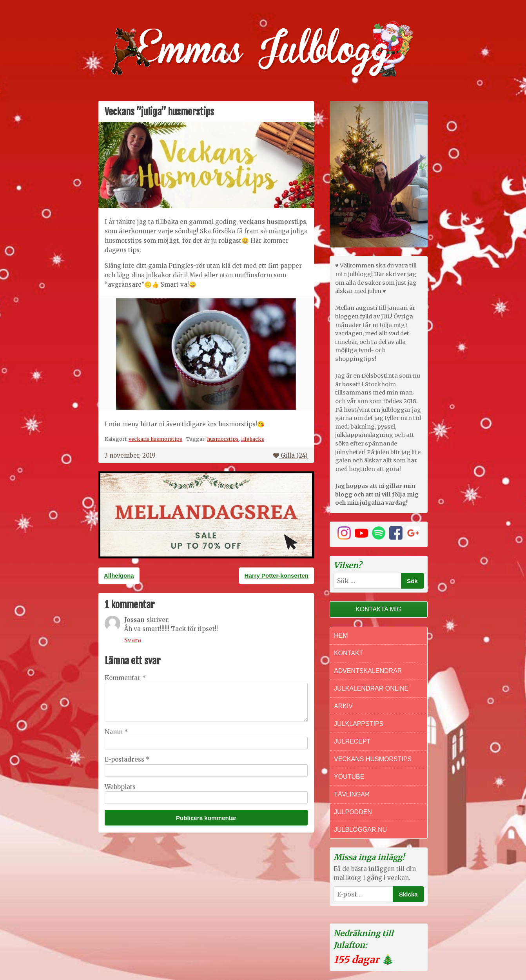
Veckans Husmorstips (373, 759)
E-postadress (127, 759)
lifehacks (253, 439)
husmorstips (223, 439)
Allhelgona (119, 575)
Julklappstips (359, 724)
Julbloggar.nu (360, 830)
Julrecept (352, 741)
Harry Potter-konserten (277, 575)
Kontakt (348, 653)
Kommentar (125, 678)
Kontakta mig (379, 609)
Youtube (349, 777)
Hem (341, 635)
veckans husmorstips (155, 439)
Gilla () (290, 455)
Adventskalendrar (368, 671)
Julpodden (353, 812)
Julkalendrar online (371, 688)
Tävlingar (352, 794)
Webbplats (120, 787)
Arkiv (343, 706)
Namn (116, 732)
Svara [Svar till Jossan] (133, 640)
